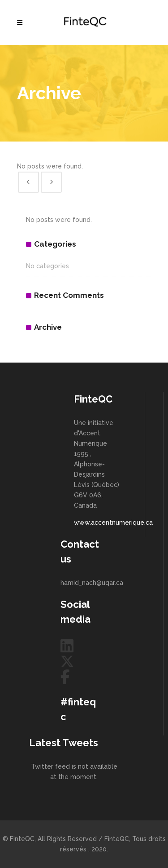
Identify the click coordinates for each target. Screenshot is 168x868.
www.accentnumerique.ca (113, 523)
